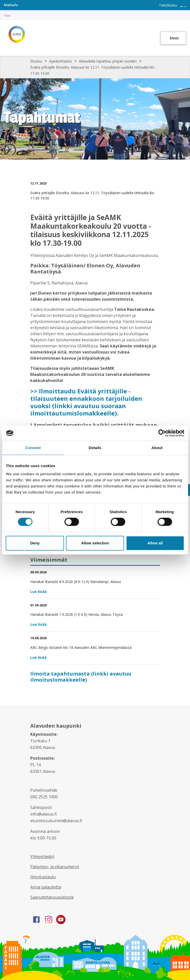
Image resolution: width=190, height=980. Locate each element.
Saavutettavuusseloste (52, 897)
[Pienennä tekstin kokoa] (185, 7)
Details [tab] (95, 448)
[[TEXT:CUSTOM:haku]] (186, 12)
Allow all (155, 543)
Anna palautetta (46, 887)
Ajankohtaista (60, 61)
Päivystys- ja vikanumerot (55, 867)
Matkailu (11, 5)
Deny (35, 543)
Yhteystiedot (42, 856)
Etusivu (36, 61)
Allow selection (95, 543)
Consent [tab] (33, 448)
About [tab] (157, 448)
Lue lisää (38, 592)
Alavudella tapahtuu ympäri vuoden (108, 61)
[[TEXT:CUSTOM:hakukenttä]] (95, 15)
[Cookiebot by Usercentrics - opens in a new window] (162, 433)
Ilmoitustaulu (43, 877)
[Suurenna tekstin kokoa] (181, 7)
